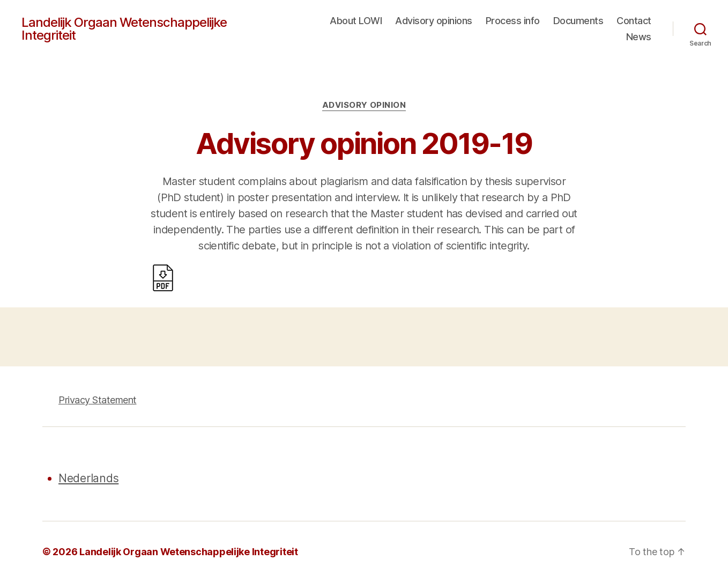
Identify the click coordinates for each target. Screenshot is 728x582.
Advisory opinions (434, 21)
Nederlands (88, 478)
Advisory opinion (364, 105)
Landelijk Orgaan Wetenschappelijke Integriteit (124, 29)
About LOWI (356, 21)
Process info (513, 21)
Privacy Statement (98, 400)
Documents (578, 21)
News (639, 37)
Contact (634, 21)
